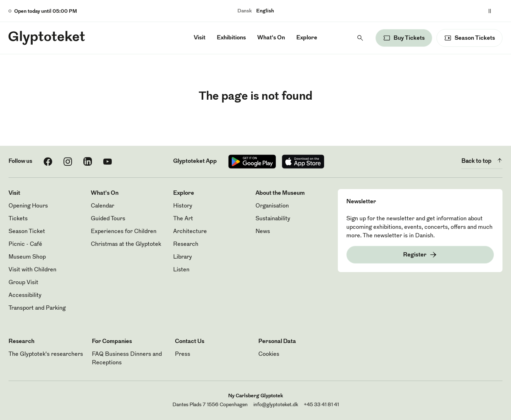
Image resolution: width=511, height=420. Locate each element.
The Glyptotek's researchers (46, 354)
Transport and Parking (37, 308)
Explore (307, 38)
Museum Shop (27, 257)
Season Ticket (27, 232)
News (263, 232)
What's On (271, 38)
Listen (181, 270)
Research (186, 244)
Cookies (269, 354)
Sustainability (273, 219)
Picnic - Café (25, 244)
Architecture (190, 232)
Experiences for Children (124, 232)
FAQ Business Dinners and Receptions (127, 359)
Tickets (18, 219)
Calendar (103, 206)
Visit (200, 38)
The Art (183, 219)
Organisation (272, 206)
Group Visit (23, 283)
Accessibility (25, 295)
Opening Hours (28, 206)
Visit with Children (32, 270)
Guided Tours (108, 219)
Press (183, 354)
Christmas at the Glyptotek (126, 244)
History (183, 206)
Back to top (482, 160)
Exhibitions (231, 38)
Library (183, 257)
